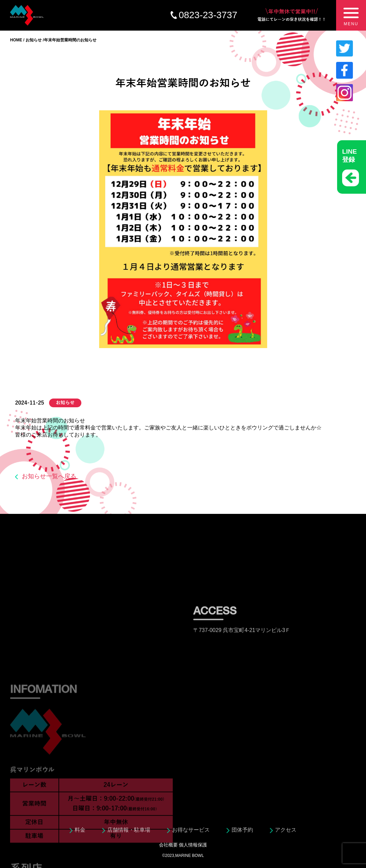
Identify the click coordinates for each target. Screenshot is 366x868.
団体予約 (242, 832)
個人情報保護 (193, 845)
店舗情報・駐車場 (129, 832)
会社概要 (168, 845)
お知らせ (34, 40)
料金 (80, 832)
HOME (16, 40)
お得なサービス (191, 832)
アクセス (286, 832)
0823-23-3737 (208, 15)
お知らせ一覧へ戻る (49, 476)
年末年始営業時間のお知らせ (50, 421)
